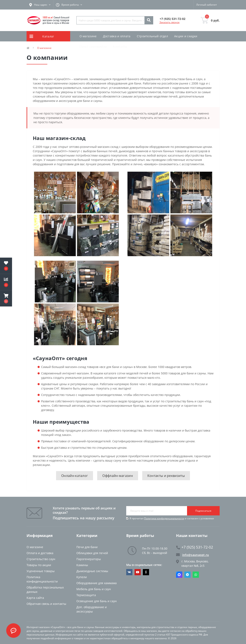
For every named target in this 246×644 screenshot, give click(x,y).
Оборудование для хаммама (97, 583)
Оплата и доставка (40, 553)
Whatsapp (196, 575)
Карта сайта (35, 598)
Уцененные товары (41, 571)
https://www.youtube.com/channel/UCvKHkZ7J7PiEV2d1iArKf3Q (138, 572)
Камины (82, 565)
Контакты (120, 46)
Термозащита (86, 595)
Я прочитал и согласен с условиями (172, 518)
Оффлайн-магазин (118, 476)
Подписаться (203, 511)
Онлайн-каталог (75, 476)
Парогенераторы (89, 559)
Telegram (187, 575)
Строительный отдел (152, 36)
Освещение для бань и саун (97, 601)
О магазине (88, 36)
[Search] (149, 20)
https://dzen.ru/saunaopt (146, 572)
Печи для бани (87, 547)
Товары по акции (39, 565)
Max (179, 575)
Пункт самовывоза (93, 46)
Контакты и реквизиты (166, 476)
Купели (82, 577)
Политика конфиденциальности (164, 518)
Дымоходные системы (92, 571)
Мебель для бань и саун (94, 589)
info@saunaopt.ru (193, 555)
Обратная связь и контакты (46, 604)
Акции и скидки (186, 36)
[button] (6, 298)
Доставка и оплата (117, 36)
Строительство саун (41, 559)
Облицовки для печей (92, 553)
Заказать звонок (170, 22)
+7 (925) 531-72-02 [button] (195, 547)
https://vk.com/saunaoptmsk (129, 572)
